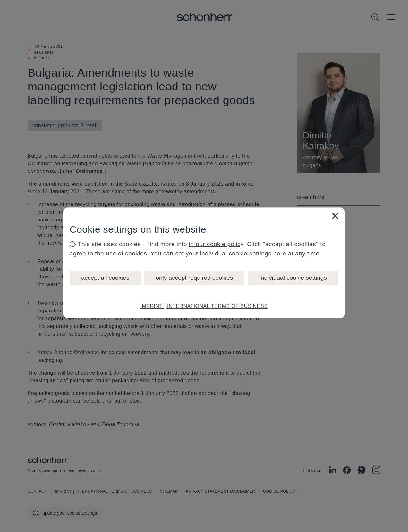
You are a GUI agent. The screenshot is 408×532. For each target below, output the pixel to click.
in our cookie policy (216, 244)
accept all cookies (105, 278)
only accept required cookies (194, 278)
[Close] (335, 216)
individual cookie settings (293, 278)
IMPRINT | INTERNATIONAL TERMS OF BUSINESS (204, 306)
